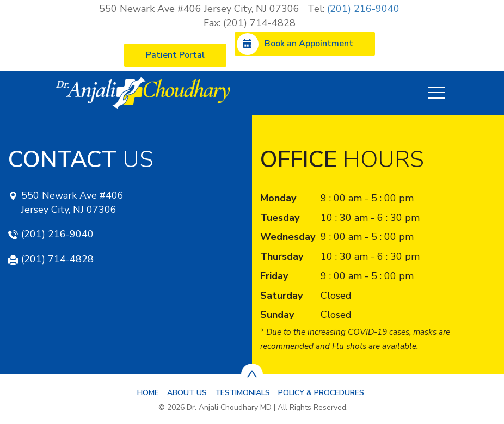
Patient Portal (175, 55)
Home (148, 393)
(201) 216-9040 (363, 9)
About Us (187, 393)
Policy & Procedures (321, 393)
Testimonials (242, 393)
